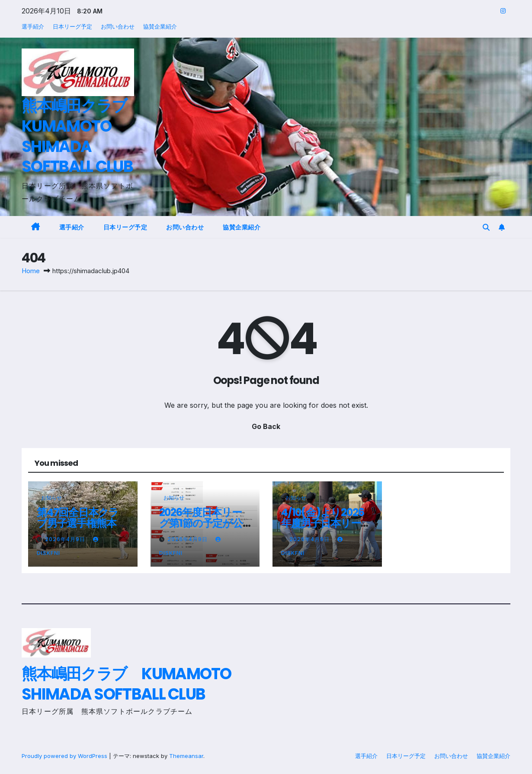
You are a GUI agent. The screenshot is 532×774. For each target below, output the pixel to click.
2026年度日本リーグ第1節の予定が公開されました (201, 523)
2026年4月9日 (66, 539)
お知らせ (51, 498)
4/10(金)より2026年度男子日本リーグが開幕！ (326, 523)
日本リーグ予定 (72, 26)
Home (31, 271)
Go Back (266, 427)
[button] (486, 227)
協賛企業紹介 (160, 26)
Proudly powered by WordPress (65, 756)
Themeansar (186, 756)
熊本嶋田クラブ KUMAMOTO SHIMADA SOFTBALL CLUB (82, 136)
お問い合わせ (118, 26)
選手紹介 (33, 26)
